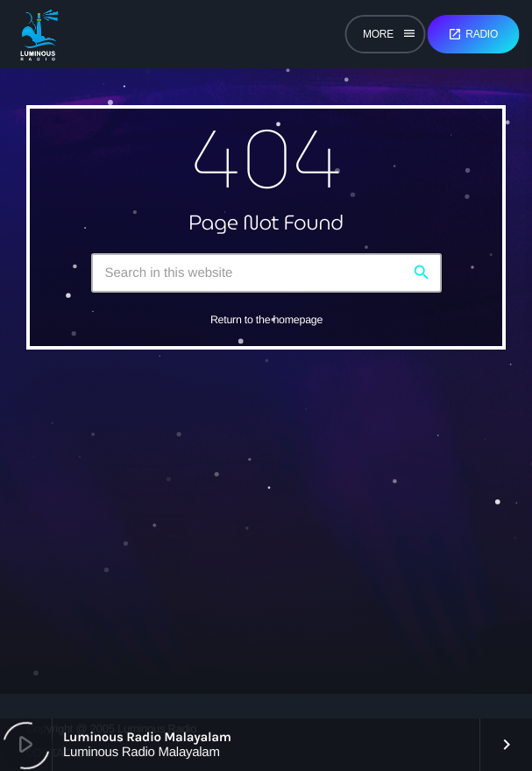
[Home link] (39, 34)
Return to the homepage (266, 320)
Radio (473, 34)
